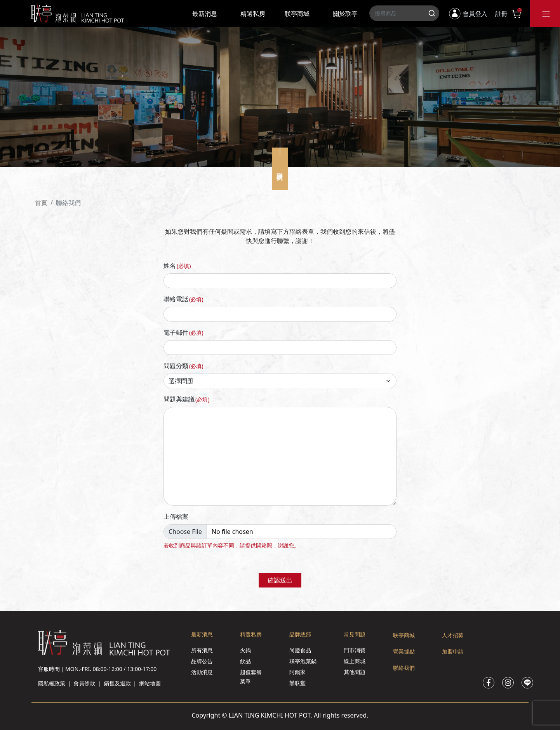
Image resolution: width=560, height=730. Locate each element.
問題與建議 (186, 399)
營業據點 (404, 651)
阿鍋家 (297, 672)
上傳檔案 (176, 516)
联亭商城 (297, 14)
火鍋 (245, 650)
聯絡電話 (183, 299)
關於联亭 (345, 14)
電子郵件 (183, 332)
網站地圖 (150, 683)
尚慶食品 (300, 650)
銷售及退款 (117, 683)
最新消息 (205, 14)
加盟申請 (453, 651)
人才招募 (453, 635)
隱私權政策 (52, 683)
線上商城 (355, 661)
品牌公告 (202, 661)
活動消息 (202, 672)
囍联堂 (297, 683)
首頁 (41, 203)
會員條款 (84, 683)
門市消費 (355, 650)
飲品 (245, 661)
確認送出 (280, 580)
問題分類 (183, 366)
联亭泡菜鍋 (303, 661)
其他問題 (355, 672)
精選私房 (253, 14)
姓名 (177, 266)
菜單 (245, 681)
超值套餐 (251, 672)
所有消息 (202, 650)
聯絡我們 (404, 668)
